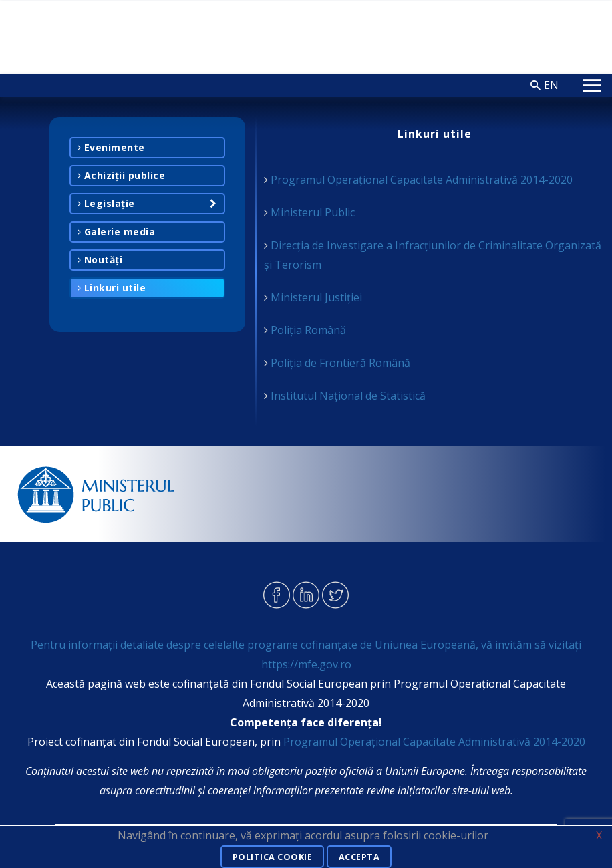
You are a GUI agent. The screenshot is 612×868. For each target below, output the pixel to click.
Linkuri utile (112, 288)
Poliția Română (308, 330)
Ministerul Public (313, 212)
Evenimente (111, 147)
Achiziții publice (122, 175)
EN (551, 85)
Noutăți (100, 260)
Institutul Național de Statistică (348, 396)
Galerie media (117, 232)
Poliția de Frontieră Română (340, 363)
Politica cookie (270, 857)
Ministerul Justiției (316, 297)
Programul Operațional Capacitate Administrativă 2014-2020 (422, 180)
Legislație (106, 203)
